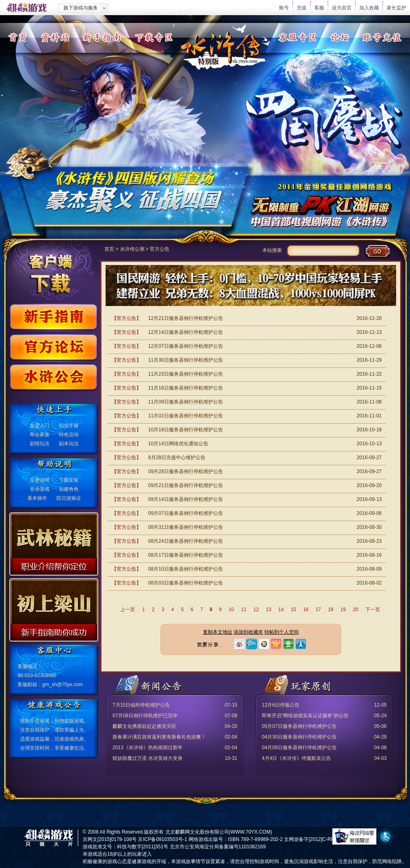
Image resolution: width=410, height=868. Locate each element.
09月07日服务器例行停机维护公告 (186, 513)
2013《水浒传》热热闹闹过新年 (148, 748)
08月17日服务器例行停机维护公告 (186, 555)
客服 (319, 8)
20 (355, 610)
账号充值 (382, 37)
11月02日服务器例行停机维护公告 (186, 416)
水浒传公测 (132, 249)
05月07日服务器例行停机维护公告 (299, 726)
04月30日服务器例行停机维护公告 (299, 737)
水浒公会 (54, 378)
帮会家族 (40, 435)
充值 (302, 8)
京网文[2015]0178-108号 (110, 839)
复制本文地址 (218, 632)
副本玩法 (69, 444)
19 (343, 610)
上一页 (128, 610)
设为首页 (342, 8)
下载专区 (154, 37)
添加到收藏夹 (248, 632)
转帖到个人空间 (282, 632)
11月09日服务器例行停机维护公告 (186, 402)
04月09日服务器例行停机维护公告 (299, 748)
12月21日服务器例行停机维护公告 (186, 318)
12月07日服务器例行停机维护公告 (186, 346)
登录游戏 (40, 489)
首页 (17, 37)
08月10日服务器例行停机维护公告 (186, 569)
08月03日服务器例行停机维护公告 (186, 583)
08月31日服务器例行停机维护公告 (186, 527)
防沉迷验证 (69, 498)
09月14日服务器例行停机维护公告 (186, 499)
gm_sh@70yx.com (63, 684)
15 (293, 610)
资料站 (55, 37)
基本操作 (37, 498)
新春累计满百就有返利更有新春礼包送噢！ (159, 737)
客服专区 (297, 37)
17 (318, 610)
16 (306, 610)
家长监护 (396, 8)
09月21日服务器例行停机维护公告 (186, 485)
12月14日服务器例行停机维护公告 (186, 332)
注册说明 (40, 480)
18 (330, 610)
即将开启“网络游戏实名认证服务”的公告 (305, 716)
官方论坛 (54, 348)
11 (244, 610)
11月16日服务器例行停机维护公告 (186, 388)
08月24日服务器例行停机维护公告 (186, 541)
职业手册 (69, 426)
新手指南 (101, 37)
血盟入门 (40, 426)
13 (269, 610)
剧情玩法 (40, 444)
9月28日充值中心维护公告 (177, 458)
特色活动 (69, 435)
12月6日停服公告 (281, 705)
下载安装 (69, 480)
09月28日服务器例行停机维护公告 (186, 471)
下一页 (373, 610)
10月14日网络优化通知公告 (178, 444)
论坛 (340, 37)
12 (256, 610)
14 (281, 610)
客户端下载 (51, 271)
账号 (284, 8)
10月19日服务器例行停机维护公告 (186, 430)
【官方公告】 (126, 318)
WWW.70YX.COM (251, 832)
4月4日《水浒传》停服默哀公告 (296, 758)
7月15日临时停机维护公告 (141, 705)
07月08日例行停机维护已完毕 (145, 716)
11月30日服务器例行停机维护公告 (186, 360)
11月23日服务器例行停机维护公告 (186, 374)
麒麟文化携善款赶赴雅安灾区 (144, 726)
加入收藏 (369, 8)
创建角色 (69, 489)
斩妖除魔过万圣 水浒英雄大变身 (148, 758)
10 (231, 610)
